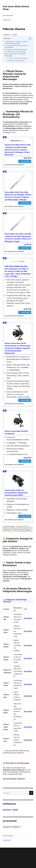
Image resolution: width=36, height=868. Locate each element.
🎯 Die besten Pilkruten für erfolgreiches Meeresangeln (15, 55)
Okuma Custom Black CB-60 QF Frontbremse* (16, 432)
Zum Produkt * (26, 161)
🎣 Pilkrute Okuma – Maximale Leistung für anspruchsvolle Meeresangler (16, 42)
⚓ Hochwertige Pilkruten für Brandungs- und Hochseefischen (17, 46)
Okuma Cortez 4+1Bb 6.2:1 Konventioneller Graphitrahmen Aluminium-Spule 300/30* (16, 493)
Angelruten (7, 20)
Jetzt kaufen (28, 618)
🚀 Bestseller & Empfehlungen (17, 61)
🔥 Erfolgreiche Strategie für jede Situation (16, 50)
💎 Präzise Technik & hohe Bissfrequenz (15, 52)
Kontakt (15, 810)
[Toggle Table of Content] (29, 39)
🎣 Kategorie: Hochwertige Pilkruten (18, 58)
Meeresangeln (8, 15)
